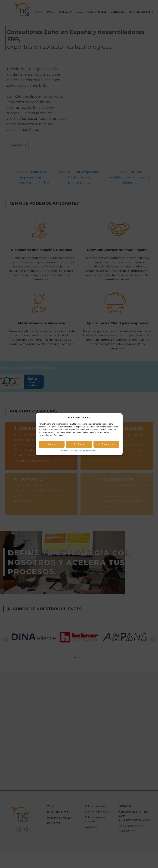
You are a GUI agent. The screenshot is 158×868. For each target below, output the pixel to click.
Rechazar (79, 444)
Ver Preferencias (106, 444)
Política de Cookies (69, 451)
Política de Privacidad (88, 451)
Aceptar (52, 444)
